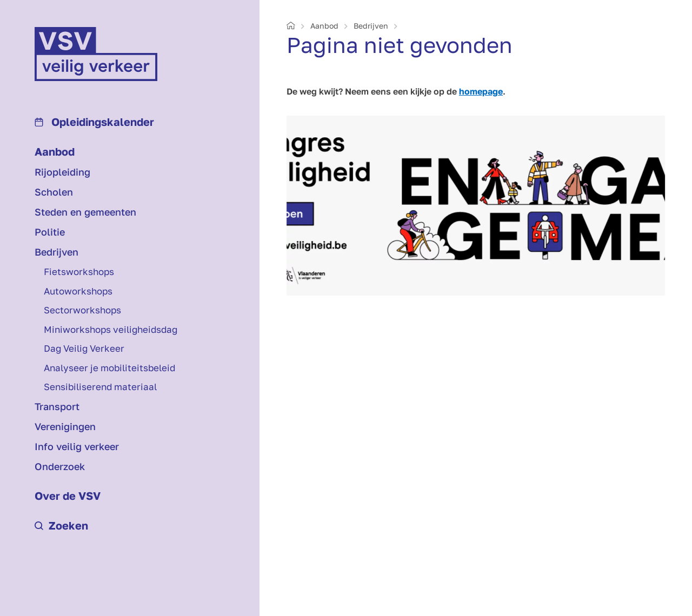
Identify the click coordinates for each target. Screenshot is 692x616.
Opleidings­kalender (94, 122)
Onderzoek (60, 466)
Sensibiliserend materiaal (100, 387)
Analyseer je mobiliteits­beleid (109, 368)
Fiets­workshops (79, 272)
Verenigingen (65, 426)
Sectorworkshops (82, 310)
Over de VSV (68, 496)
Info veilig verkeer (77, 446)
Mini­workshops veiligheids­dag (111, 329)
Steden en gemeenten (85, 212)
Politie (50, 232)
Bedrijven (56, 252)
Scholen (54, 192)
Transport (57, 406)
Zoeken (61, 525)
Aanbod (55, 151)
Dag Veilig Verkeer (84, 348)
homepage (481, 91)
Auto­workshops (78, 291)
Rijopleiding (62, 172)
